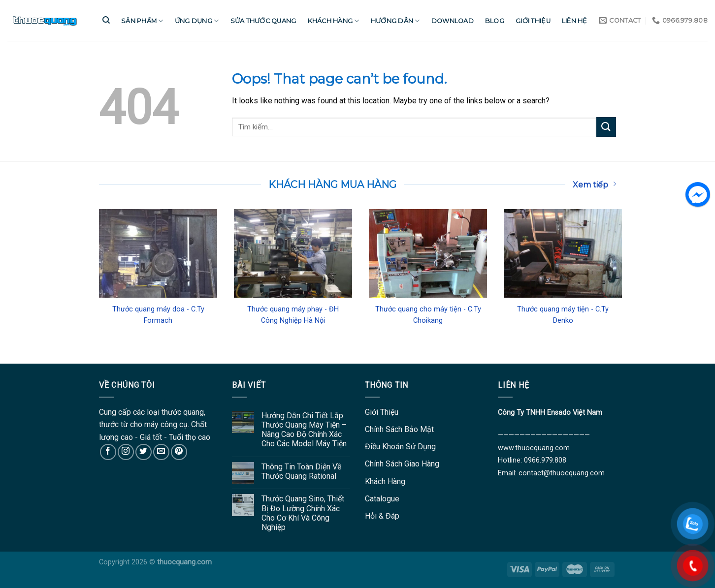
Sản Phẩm (142, 21)
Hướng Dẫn (395, 21)
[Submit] (606, 127)
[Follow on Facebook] (108, 452)
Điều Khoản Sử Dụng (400, 447)
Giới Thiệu (533, 21)
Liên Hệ (575, 21)
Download (453, 21)
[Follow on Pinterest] (179, 452)
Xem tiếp (594, 185)
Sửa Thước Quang (263, 21)
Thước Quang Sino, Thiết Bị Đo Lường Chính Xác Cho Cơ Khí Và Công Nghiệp (303, 513)
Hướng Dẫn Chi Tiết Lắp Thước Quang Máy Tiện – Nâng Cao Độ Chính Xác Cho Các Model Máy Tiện (304, 430)
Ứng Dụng (197, 21)
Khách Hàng (334, 21)
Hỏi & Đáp (382, 516)
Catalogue (382, 499)
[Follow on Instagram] (126, 452)
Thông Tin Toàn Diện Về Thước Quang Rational (301, 471)
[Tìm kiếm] (106, 20)
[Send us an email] (161, 452)
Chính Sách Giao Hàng (402, 464)
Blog (495, 21)
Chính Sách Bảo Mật (399, 429)
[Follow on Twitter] (144, 452)
